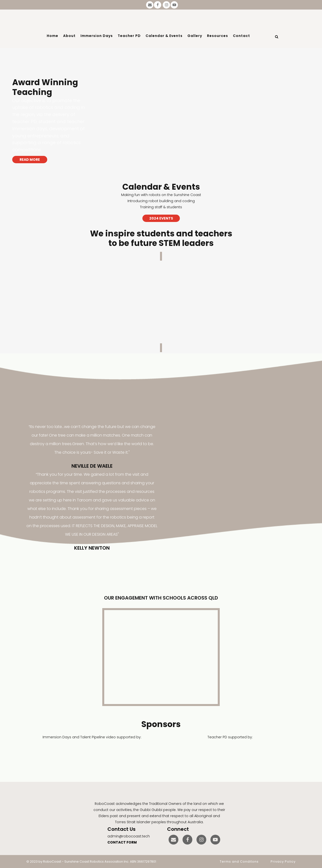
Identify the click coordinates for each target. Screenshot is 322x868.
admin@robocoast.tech (129, 836)
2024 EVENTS (161, 218)
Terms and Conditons (239, 862)
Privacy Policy (283, 862)
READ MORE (30, 160)
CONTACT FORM (122, 842)
